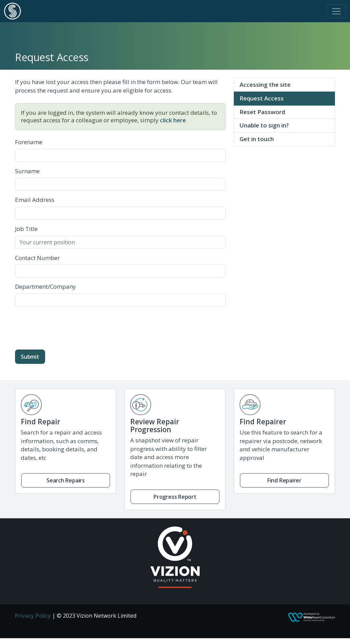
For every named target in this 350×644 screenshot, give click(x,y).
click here (173, 120)
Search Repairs (66, 480)
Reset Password (262, 112)
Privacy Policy (33, 616)
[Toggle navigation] (336, 11)
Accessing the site (265, 85)
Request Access (262, 98)
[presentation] (67, 325)
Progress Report (175, 497)
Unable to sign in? (264, 125)
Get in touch (257, 139)
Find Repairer (284, 480)
